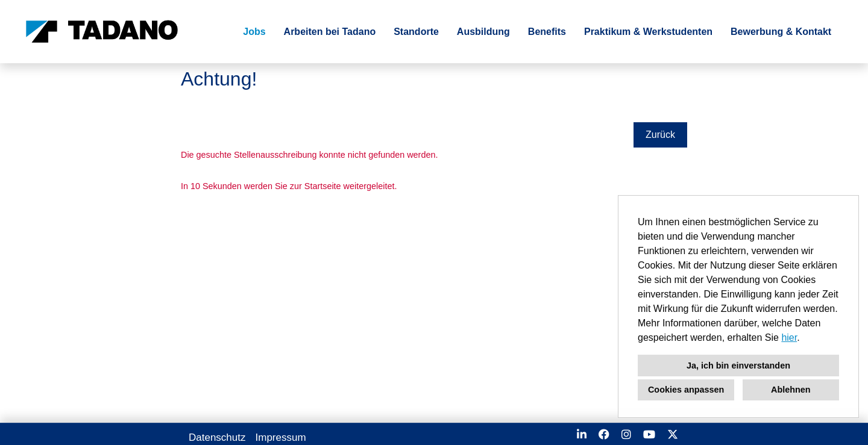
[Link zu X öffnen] (673, 434)
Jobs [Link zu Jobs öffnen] (254, 32)
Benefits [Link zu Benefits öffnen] (547, 32)
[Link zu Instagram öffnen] (626, 434)
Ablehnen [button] (791, 390)
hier (789, 338)
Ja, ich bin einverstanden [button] (738, 366)
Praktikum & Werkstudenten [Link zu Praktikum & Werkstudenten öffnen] (648, 32)
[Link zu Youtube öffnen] (649, 434)
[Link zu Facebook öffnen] (604, 434)
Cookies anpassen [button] (686, 390)
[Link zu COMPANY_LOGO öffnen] (102, 32)
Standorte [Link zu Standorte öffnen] (416, 32)
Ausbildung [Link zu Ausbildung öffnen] (483, 32)
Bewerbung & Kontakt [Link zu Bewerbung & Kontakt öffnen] (781, 32)
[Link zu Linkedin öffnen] (582, 434)
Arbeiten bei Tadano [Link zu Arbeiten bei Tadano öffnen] (330, 32)
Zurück (660, 135)
